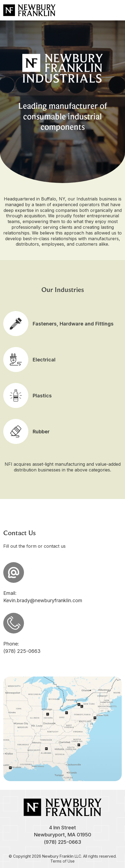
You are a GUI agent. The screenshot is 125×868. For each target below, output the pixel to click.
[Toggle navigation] (116, 10)
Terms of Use (62, 861)
